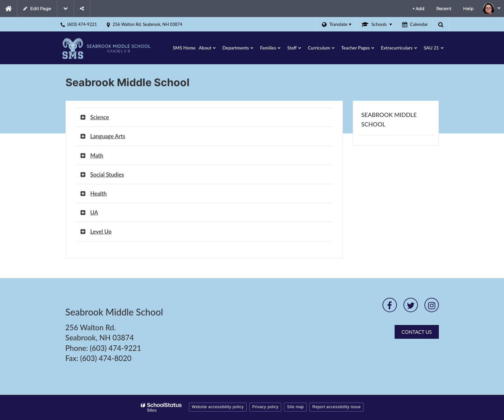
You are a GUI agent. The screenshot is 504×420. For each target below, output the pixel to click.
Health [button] (99, 193)
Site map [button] (295, 407)
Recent (444, 9)
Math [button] (97, 155)
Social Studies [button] (107, 174)
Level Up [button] (101, 231)
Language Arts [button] (108, 136)
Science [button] (100, 117)
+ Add (418, 9)
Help (468, 9)
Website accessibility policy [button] (218, 407)
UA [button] (94, 212)
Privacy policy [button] (265, 407)
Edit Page (37, 9)
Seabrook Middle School (389, 119)
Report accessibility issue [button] (337, 407)
